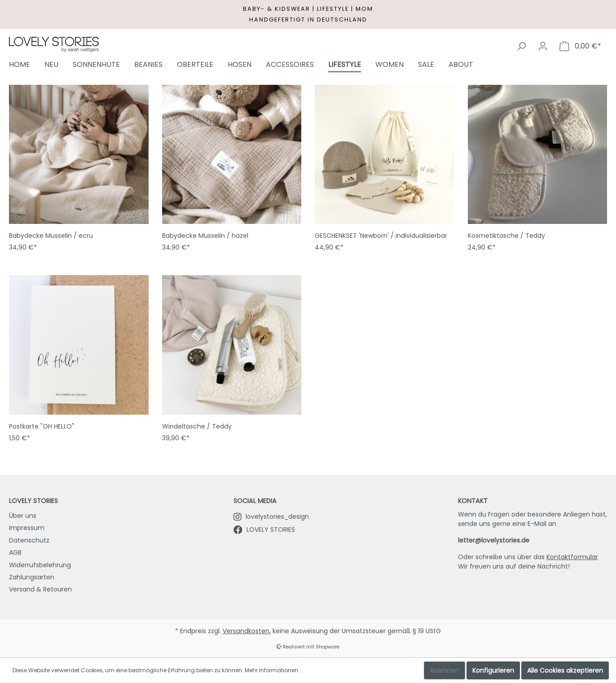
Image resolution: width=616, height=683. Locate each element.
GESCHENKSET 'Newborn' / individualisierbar (381, 236)
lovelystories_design (271, 517)
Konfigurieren (493, 670)
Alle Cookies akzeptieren (565, 670)
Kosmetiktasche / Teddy (506, 236)
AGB (15, 552)
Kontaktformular (572, 557)
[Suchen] (521, 46)
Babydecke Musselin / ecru (51, 236)
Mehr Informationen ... (274, 670)
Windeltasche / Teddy (197, 426)
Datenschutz (29, 540)
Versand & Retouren (40, 589)
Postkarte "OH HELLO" (42, 426)
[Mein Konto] (543, 46)
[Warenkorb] (580, 46)
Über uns (23, 516)
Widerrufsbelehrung (40, 565)
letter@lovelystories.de (494, 540)
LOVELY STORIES (264, 530)
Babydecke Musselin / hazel (205, 236)
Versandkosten (246, 631)
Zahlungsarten (32, 577)
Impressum (27, 528)
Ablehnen (444, 670)
